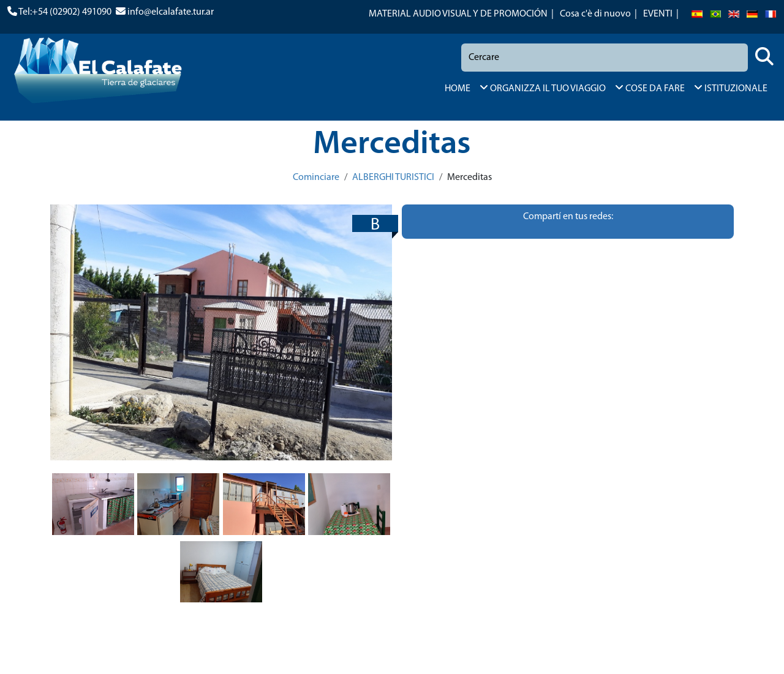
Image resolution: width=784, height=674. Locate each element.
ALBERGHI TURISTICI (393, 178)
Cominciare (316, 178)
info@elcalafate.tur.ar (171, 12)
